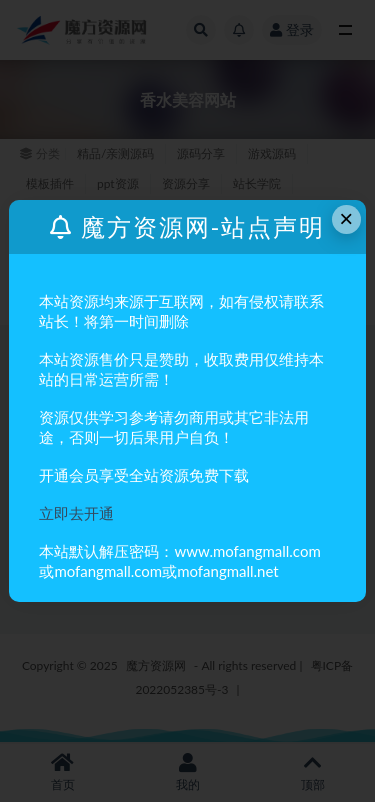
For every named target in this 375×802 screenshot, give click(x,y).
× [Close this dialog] (346, 218)
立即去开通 (76, 513)
